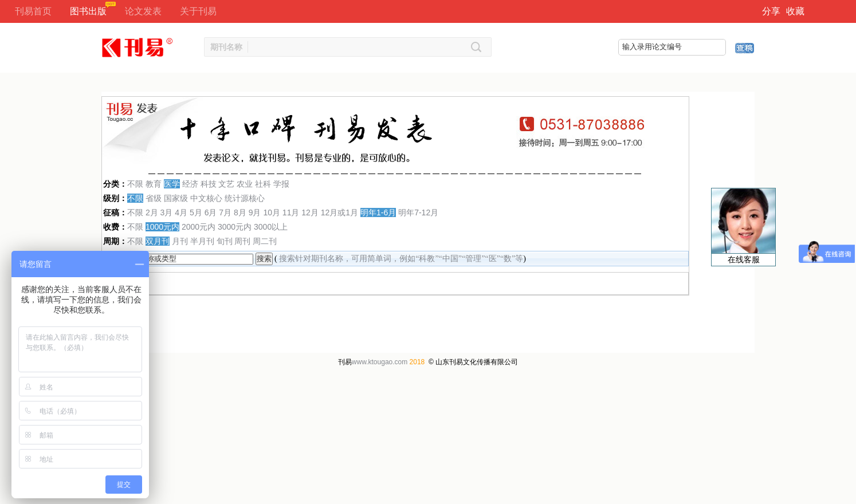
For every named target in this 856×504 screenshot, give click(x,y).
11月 (291, 212)
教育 (154, 184)
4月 (181, 212)
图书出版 (88, 11)
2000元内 (199, 227)
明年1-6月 (378, 212)
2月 (152, 212)
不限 (135, 184)
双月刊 (158, 241)
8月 (240, 212)
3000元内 (235, 227)
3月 (167, 212)
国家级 (176, 198)
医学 (172, 184)
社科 (263, 184)
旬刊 (225, 241)
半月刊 (202, 241)
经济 (190, 184)
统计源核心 (245, 198)
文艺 (226, 184)
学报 (281, 184)
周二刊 (265, 241)
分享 (771, 11)
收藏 (795, 11)
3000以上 (271, 227)
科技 (209, 184)
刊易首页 (33, 11)
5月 (196, 212)
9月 (255, 212)
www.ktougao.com (380, 362)
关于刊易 (198, 11)
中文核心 (206, 198)
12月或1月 (339, 212)
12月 (310, 212)
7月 (225, 212)
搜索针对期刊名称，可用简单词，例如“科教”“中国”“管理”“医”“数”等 (401, 259)
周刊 (242, 241)
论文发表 (143, 11)
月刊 (180, 241)
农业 (245, 184)
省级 (154, 198)
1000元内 (162, 227)
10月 (272, 212)
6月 (211, 212)
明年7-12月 (418, 212)
